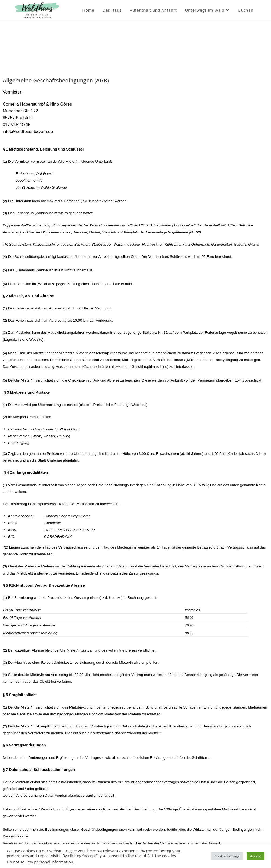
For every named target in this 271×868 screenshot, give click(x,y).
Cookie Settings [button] (227, 856)
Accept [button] (255, 856)
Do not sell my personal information (40, 862)
